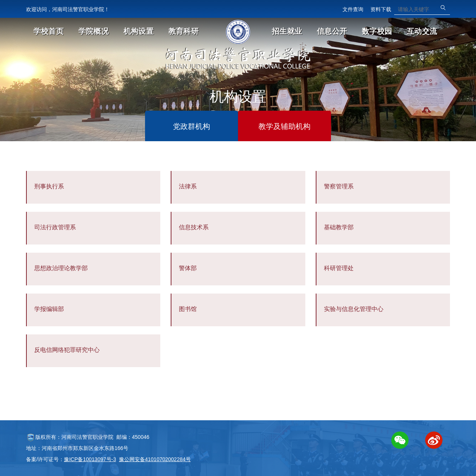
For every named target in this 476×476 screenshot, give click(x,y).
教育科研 (184, 31)
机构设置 (139, 31)
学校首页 (49, 31)
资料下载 (381, 9)
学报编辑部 (49, 309)
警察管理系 (339, 186)
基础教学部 (339, 227)
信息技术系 (194, 227)
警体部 (188, 268)
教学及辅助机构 (284, 126)
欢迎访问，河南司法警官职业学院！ (68, 9)
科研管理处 (339, 268)
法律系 (188, 186)
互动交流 (422, 31)
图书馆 (188, 309)
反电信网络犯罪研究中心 (67, 350)
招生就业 (287, 31)
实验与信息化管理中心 (354, 309)
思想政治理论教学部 (61, 268)
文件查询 (353, 9)
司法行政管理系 (55, 227)
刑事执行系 (49, 186)
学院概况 (94, 31)
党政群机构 (192, 126)
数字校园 (377, 31)
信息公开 (332, 31)
